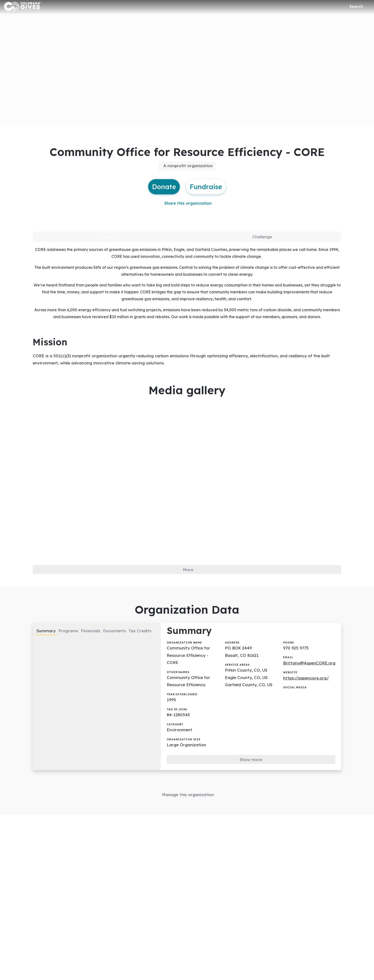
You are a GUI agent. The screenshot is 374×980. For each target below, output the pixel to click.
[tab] (108, 242)
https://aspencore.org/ (309, 696)
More (188, 581)
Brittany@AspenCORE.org (312, 680)
